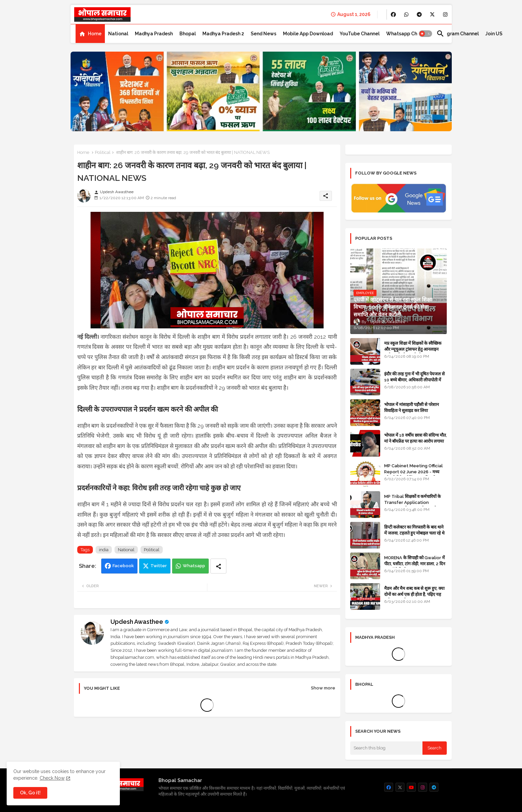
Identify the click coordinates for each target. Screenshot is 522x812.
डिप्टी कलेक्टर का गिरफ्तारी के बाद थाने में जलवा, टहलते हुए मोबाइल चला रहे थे (414, 530)
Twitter (159, 566)
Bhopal (188, 34)
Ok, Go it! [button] (30, 793)
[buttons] (393, 14)
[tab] (90, 34)
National (118, 34)
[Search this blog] (387, 748)
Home (95, 34)
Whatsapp (194, 566)
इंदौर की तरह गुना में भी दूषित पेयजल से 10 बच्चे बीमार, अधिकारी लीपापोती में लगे (414, 380)
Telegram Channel (458, 34)
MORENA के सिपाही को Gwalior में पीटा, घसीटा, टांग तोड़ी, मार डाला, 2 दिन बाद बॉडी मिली (415, 564)
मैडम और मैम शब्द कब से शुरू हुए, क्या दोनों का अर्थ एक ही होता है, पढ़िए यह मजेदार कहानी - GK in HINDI (414, 594)
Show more (323, 688)
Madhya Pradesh (154, 34)
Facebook (123, 566)
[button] (425, 34)
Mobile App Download (308, 34)
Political (103, 152)
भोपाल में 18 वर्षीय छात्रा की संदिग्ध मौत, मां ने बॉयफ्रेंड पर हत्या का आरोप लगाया (415, 438)
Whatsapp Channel (408, 34)
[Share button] (218, 566)
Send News (263, 34)
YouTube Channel (360, 34)
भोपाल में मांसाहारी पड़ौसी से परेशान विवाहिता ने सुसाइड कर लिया (411, 407)
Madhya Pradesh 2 (223, 34)
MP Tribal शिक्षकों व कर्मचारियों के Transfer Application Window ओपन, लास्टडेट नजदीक (412, 502)
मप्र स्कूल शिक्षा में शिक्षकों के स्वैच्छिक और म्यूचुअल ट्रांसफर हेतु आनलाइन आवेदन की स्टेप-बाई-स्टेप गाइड (413, 349)
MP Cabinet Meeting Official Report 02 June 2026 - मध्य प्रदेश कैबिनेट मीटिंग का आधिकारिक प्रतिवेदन (413, 475)
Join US (494, 34)
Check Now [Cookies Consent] (52, 778)
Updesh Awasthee (137, 622)
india (104, 550)
